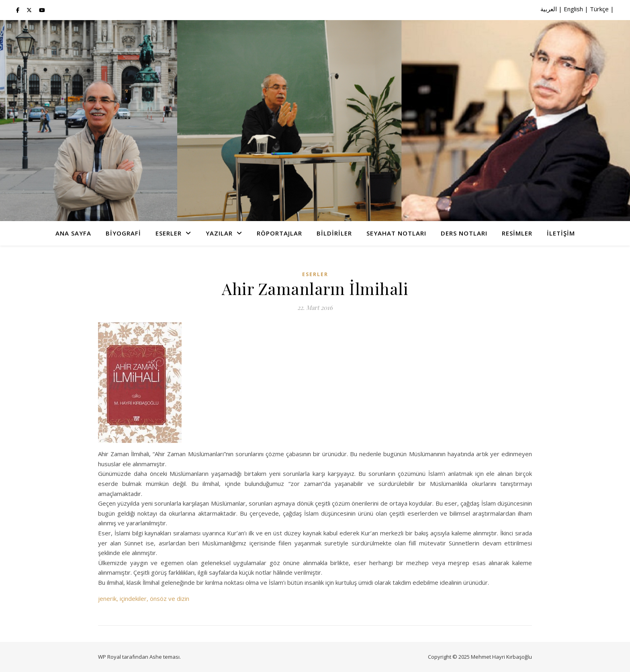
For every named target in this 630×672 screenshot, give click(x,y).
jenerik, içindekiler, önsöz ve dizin (144, 598)
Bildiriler (334, 233)
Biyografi (123, 233)
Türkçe (599, 9)
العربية (549, 9)
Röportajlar (279, 233)
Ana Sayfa (73, 233)
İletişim (561, 233)
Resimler (517, 233)
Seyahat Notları (396, 233)
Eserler (169, 233)
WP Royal (109, 657)
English (573, 9)
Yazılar (219, 233)
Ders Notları (464, 233)
